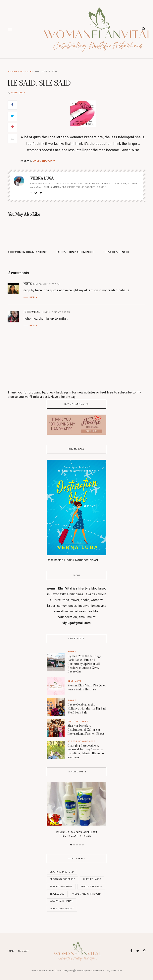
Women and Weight (62, 909)
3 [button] (77, 845)
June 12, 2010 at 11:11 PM (46, 284)
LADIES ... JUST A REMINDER (75, 252)
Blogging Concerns (62, 879)
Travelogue (57, 894)
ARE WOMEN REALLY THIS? (27, 252)
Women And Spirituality (87, 894)
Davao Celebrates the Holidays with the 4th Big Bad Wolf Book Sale (87, 708)
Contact (23, 951)
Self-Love (75, 681)
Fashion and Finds (61, 887)
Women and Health (61, 901)
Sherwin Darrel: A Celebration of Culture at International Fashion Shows (86, 730)
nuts (27, 284)
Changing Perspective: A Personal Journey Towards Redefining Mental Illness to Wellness (86, 751)
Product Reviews (91, 887)
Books (72, 652)
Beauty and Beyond (62, 872)
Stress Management (81, 741)
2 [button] (74, 845)
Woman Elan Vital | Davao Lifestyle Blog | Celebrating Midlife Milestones (71, 971)
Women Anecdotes (20, 72)
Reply (33, 297)
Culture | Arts (78, 721)
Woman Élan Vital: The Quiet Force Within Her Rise (86, 687)
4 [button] (80, 845)
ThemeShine (116, 971)
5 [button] (83, 845)
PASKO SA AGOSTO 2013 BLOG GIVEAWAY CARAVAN (76, 834)
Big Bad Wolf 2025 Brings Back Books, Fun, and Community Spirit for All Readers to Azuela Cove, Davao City (84, 664)
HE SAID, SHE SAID (116, 252)
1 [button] (71, 845)
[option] (76, 811)
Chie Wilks (32, 312)
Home (11, 951)
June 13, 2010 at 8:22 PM (56, 312)
